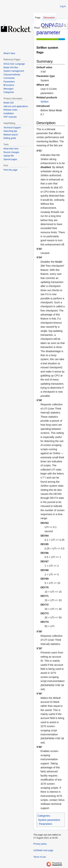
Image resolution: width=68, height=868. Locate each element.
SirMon (44, 102)
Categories (44, 816)
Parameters (46, 824)
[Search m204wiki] (61, 26)
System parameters (49, 820)
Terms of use (40, 857)
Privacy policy (40, 844)
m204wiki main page (43, 850)
